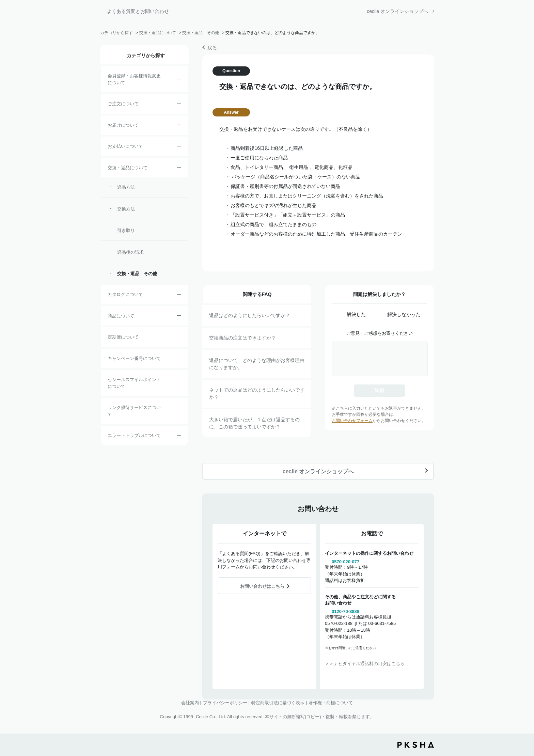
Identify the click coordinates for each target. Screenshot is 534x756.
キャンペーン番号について (134, 358)
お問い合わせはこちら (262, 586)
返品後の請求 (130, 252)
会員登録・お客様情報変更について (134, 79)
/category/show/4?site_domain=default (179, 317)
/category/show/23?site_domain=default (179, 437)
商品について (121, 316)
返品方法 (126, 187)
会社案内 (190, 703)
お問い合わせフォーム (352, 421)
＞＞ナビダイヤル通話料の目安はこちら (365, 664)
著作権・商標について (331, 703)
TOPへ (524, 713)
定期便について (123, 337)
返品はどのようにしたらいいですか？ (250, 315)
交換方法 (126, 209)
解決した (356, 314)
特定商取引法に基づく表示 (278, 703)
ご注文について (123, 104)
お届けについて (123, 125)
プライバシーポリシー (225, 703)
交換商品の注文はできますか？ (242, 338)
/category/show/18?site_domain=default (179, 147)
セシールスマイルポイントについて (134, 383)
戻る (212, 48)
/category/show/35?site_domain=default (179, 296)
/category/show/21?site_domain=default (179, 80)
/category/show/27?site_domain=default (179, 359)
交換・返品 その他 (201, 33)
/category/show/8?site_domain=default (179, 126)
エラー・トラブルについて (134, 435)
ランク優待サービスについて (134, 411)
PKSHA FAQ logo (416, 745)
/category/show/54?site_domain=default (179, 412)
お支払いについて (125, 146)
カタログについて (125, 294)
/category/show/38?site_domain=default (179, 338)
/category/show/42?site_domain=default (179, 384)
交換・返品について (158, 33)
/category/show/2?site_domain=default (179, 105)
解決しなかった (404, 314)
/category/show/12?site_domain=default (179, 169)
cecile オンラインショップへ (397, 11)
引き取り (126, 230)
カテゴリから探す (116, 33)
